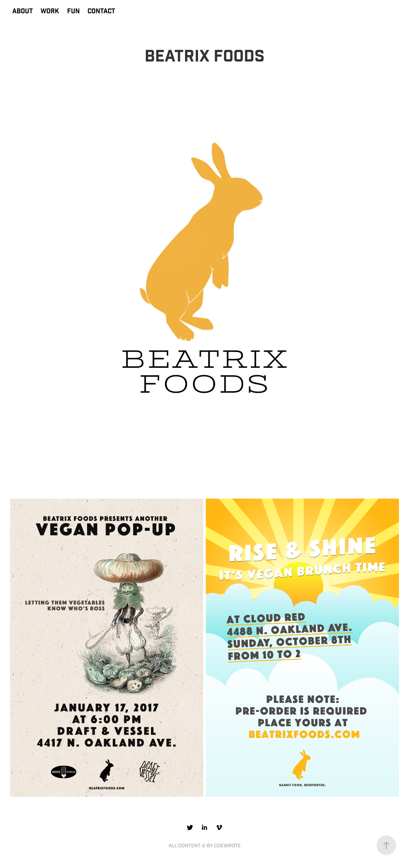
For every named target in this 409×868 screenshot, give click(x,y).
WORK (50, 11)
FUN (73, 11)
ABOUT (23, 11)
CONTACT (101, 11)
